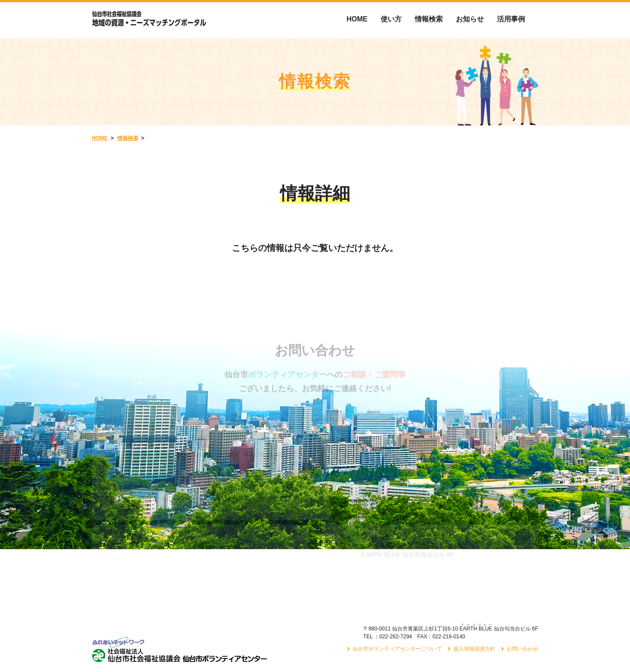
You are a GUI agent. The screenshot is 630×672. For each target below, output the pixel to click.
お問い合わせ (522, 605)
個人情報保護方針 (474, 605)
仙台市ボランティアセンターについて (397, 605)
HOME (357, 19)
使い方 (391, 19)
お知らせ (470, 19)
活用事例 (511, 19)
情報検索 (429, 19)
